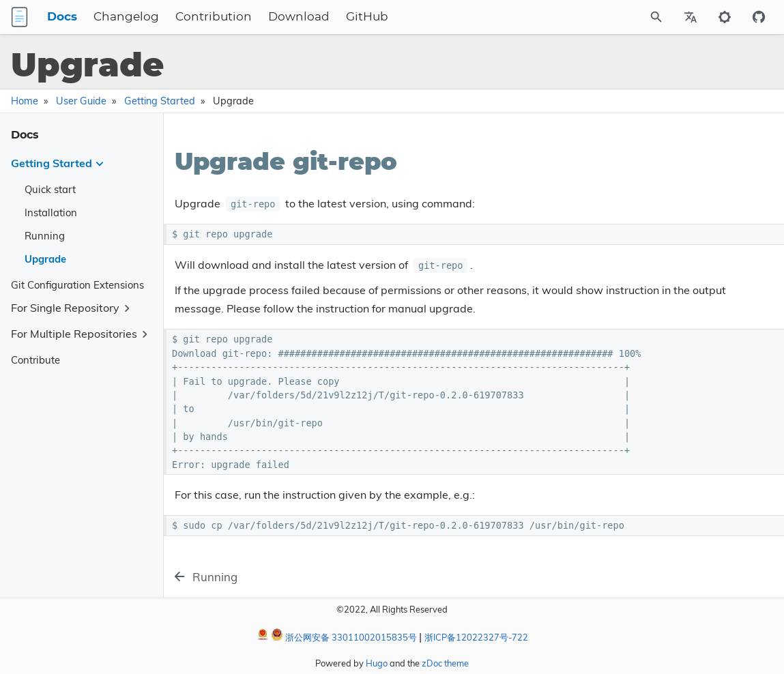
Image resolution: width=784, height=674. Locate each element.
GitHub (436, 17)
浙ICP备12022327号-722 (476, 637)
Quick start (50, 189)
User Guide (81, 101)
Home (25, 101)
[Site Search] (620, 17)
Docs (131, 17)
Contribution (282, 17)
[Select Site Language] (691, 17)
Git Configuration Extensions (77, 285)
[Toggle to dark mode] (725, 17)
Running (45, 236)
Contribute (35, 360)
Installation (51, 213)
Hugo (377, 663)
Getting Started (160, 101)
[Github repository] (759, 17)
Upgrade (45, 259)
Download (368, 17)
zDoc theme (445, 663)
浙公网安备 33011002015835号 (344, 635)
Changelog (195, 17)
